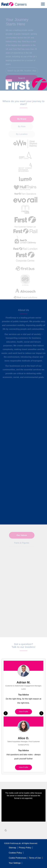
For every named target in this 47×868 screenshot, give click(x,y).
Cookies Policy (15, 853)
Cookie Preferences (18, 858)
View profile (24, 712)
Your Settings (15, 863)
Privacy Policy (25, 848)
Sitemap (12, 848)
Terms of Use (35, 858)
